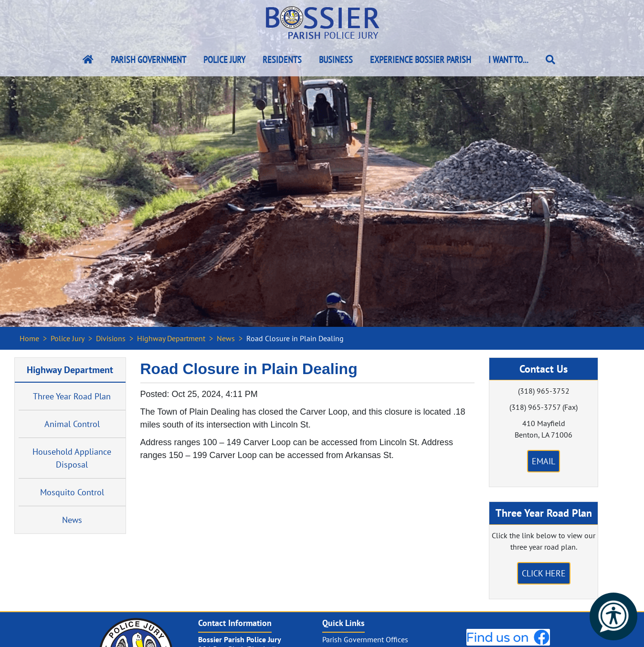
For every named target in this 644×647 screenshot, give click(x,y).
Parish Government (148, 60)
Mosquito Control (72, 492)
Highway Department (171, 338)
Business (336, 60)
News (226, 338)
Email (544, 461)
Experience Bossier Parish (421, 60)
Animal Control (72, 424)
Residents (282, 60)
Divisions (111, 338)
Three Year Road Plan (72, 396)
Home (29, 338)
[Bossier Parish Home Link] (88, 60)
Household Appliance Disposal (72, 458)
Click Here (544, 573)
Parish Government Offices (365, 639)
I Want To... (508, 60)
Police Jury (224, 60)
